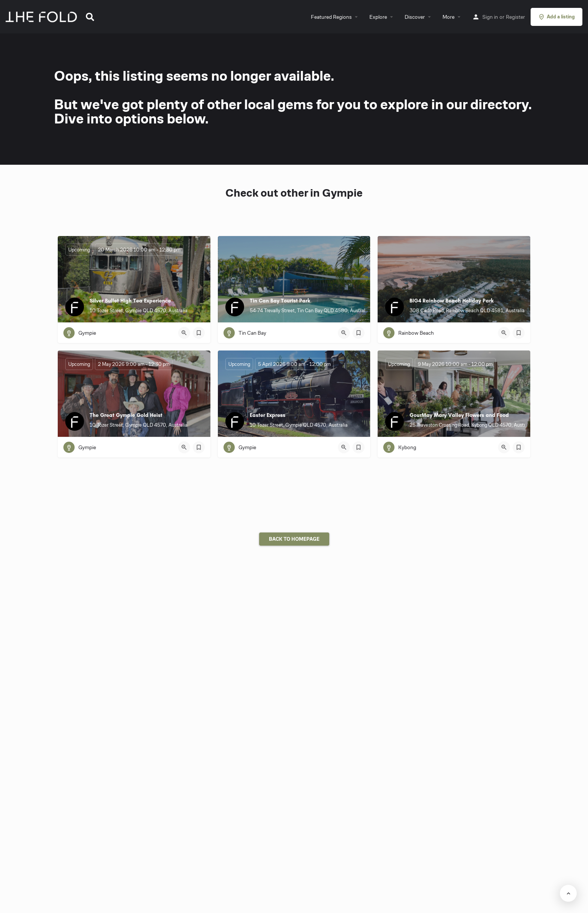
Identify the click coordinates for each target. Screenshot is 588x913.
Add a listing (556, 17)
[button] (90, 17)
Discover (415, 17)
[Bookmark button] (199, 333)
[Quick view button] (184, 333)
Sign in (490, 17)
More (448, 17)
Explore (378, 17)
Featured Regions (331, 17)
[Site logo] (42, 16)
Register (515, 17)
